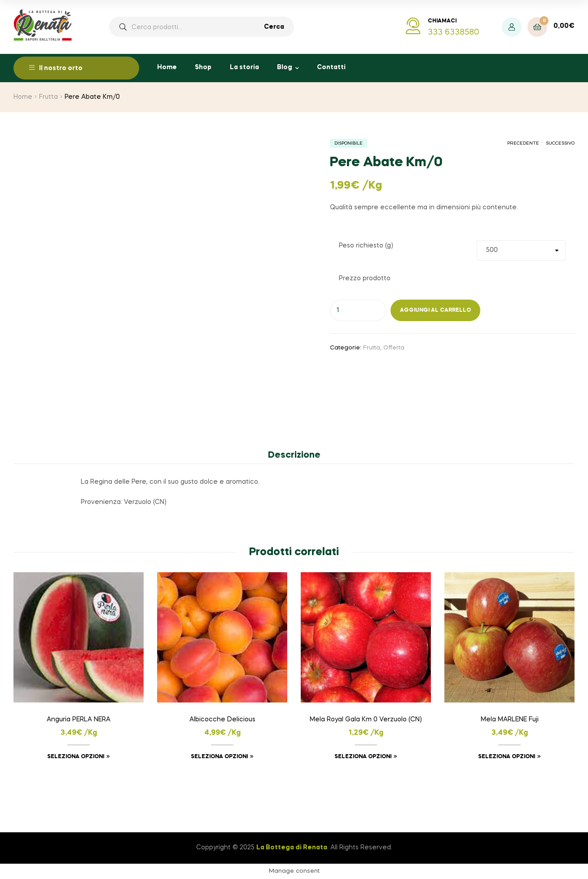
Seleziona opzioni (76, 757)
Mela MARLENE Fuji (510, 720)
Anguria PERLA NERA (79, 720)
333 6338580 (454, 32)
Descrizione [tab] (294, 455)
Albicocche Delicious (222, 720)
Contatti (331, 67)
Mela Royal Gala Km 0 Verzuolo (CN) (366, 720)
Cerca (274, 27)
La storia (244, 67)
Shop (203, 67)
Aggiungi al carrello (435, 310)
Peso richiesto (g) (366, 246)
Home (167, 67)
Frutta (48, 97)
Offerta (394, 348)
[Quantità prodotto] (358, 310)
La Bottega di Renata (292, 848)
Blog (285, 67)
